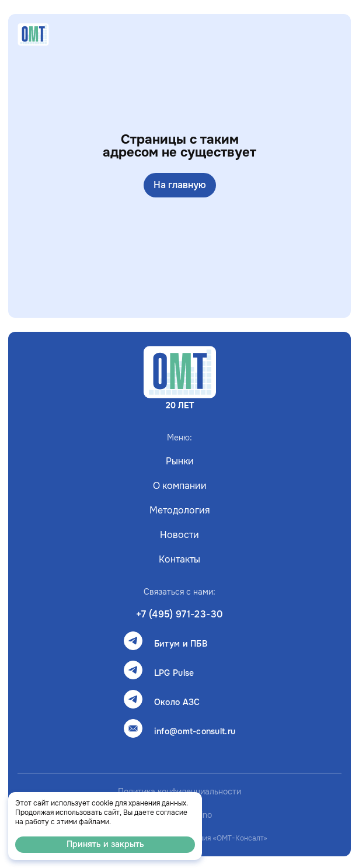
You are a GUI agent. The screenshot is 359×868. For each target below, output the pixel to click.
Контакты (179, 560)
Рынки (180, 461)
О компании (180, 486)
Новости (179, 535)
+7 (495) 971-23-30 (179, 614)
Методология (180, 511)
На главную (180, 185)
